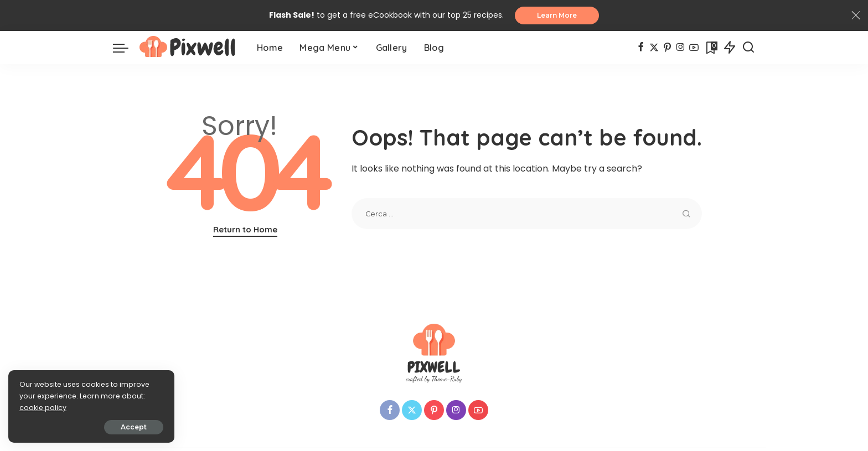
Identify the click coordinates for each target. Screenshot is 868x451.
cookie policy (43, 408)
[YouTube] (694, 48)
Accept (134, 427)
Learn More (557, 15)
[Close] (856, 15)
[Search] (748, 48)
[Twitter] (654, 48)
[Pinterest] (667, 48)
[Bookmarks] (711, 48)
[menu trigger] (126, 48)
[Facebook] (641, 48)
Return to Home (245, 229)
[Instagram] (681, 48)
